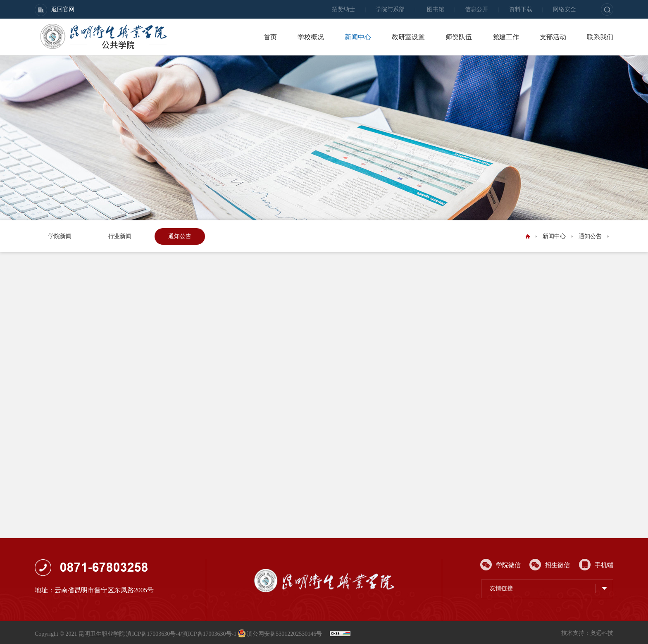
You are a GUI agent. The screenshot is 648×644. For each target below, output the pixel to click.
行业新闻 (120, 236)
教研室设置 (408, 37)
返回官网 (55, 10)
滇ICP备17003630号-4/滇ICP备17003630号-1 (181, 634)
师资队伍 (459, 37)
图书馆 (436, 9)
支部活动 (553, 37)
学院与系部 (390, 9)
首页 (270, 37)
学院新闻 (60, 236)
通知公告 (180, 236)
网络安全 (565, 9)
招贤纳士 (343, 9)
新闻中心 (358, 37)
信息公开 (476, 9)
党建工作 (506, 37)
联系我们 (600, 37)
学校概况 (311, 37)
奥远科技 (602, 633)
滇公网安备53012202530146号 (281, 634)
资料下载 (521, 9)
